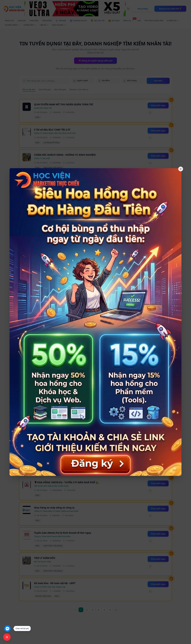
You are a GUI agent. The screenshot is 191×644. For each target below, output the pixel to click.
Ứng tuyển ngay (158, 105)
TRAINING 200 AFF (78, 21)
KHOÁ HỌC (22, 21)
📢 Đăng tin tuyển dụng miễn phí (95, 61)
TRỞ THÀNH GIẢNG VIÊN (154, 21)
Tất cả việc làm (29, 89)
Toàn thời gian (45, 89)
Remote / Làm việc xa (79, 89)
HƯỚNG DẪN (30, 25)
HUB (139, 21)
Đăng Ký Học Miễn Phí (170, 9)
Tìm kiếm (158, 81)
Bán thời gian (60, 89)
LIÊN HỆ (44, 25)
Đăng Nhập (143, 9)
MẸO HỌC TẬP (98, 21)
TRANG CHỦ (9, 21)
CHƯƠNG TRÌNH (12, 25)
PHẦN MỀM (34, 21)
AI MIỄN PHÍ (173, 21)
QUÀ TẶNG (114, 21)
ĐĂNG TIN (129, 20)
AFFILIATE (61, 21)
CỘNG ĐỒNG (47, 21)
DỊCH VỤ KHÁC (59, 25)
